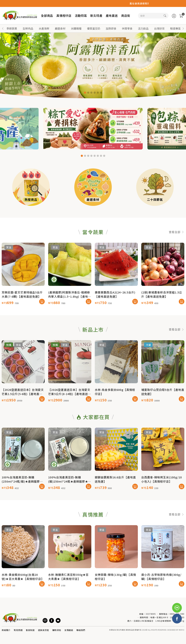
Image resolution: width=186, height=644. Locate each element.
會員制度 (30, 630)
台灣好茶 (159, 28)
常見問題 (18, 630)
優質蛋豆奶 (94, 28)
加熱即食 (111, 28)
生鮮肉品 (28, 28)
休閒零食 (127, 28)
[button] (183, 28)
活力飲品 (143, 28)
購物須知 (57, 630)
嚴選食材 (60, 28)
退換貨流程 (44, 630)
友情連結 (69, 630)
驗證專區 (175, 28)
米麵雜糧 (76, 28)
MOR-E (182, 630)
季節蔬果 (12, 28)
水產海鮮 (44, 28)
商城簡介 (6, 630)
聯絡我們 (81, 630)
